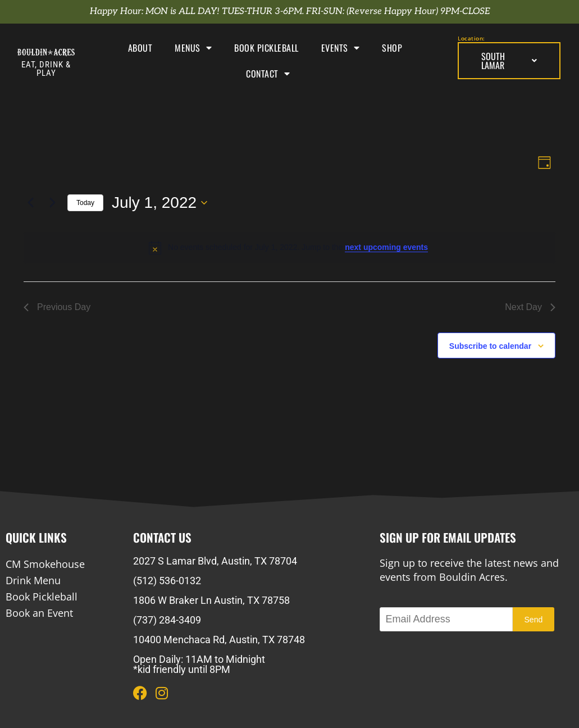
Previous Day (57, 307)
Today (85, 203)
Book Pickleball (266, 48)
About (140, 48)
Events (341, 48)
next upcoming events (386, 247)
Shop (392, 48)
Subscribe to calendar (490, 346)
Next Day (530, 307)
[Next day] (52, 203)
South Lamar (509, 61)
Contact (268, 74)
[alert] (289, 248)
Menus (193, 48)
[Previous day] (30, 203)
